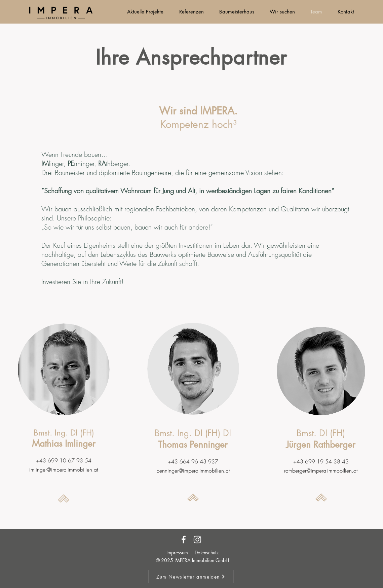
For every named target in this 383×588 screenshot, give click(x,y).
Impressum (177, 552)
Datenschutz (207, 552)
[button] (191, 577)
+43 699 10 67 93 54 (64, 460)
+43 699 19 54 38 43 (321, 461)
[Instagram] (197, 540)
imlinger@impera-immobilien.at (64, 470)
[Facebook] (184, 540)
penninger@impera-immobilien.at (193, 471)
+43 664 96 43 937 (193, 461)
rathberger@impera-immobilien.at (321, 471)
